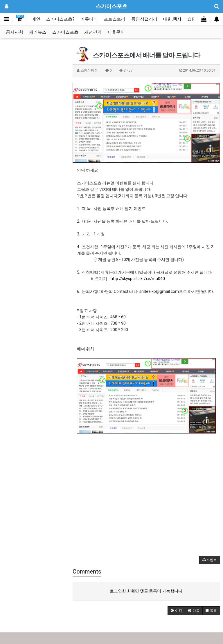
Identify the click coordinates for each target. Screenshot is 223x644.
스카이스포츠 (65, 32)
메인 (36, 19)
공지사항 (15, 32)
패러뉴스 (38, 32)
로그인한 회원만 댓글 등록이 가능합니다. (146, 591)
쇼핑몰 (194, 19)
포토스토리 (115, 19)
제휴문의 (116, 32)
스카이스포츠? (60, 19)
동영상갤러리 (144, 19)
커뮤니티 (89, 19)
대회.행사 (172, 19)
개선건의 (93, 32)
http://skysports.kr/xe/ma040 (138, 279)
